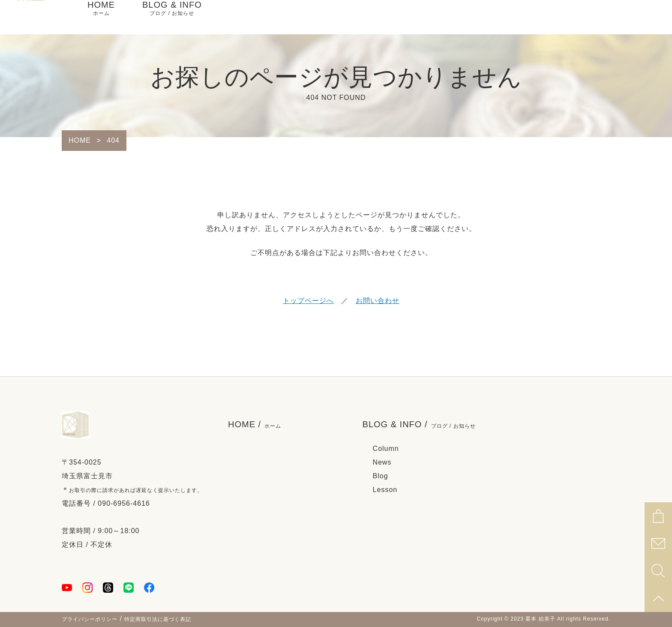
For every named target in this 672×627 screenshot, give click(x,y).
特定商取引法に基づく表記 (158, 619)
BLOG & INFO (172, 17)
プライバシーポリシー (90, 619)
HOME (101, 17)
